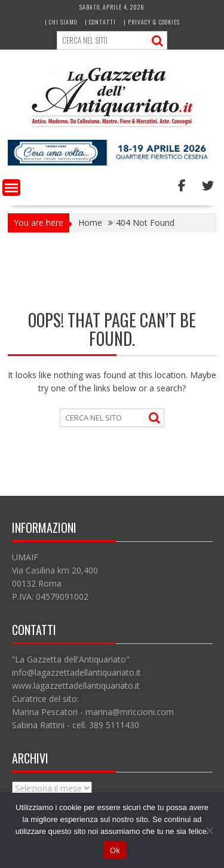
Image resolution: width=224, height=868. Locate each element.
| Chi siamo (61, 22)
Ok (115, 850)
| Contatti (100, 22)
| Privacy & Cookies (152, 22)
